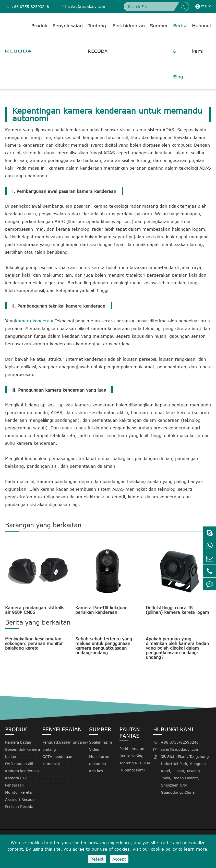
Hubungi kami (201, 38)
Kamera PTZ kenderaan (16, 782)
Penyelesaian (68, 26)
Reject (97, 859)
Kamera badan (18, 742)
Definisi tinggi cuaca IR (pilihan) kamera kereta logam (177, 610)
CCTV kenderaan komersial (57, 760)
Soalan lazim (101, 742)
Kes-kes (96, 771)
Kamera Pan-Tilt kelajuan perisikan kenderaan (101, 610)
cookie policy (164, 849)
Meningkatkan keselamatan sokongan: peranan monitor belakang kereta (34, 643)
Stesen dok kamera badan (22, 753)
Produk (39, 26)
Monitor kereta (18, 792)
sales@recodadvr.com (84, 7)
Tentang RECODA (98, 38)
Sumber (159, 26)
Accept (119, 859)
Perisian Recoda (19, 807)
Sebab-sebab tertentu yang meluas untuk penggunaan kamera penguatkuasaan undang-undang (104, 646)
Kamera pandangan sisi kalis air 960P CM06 (35, 610)
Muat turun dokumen (99, 760)
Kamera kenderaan (35, 321)
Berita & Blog (180, 51)
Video (94, 749)
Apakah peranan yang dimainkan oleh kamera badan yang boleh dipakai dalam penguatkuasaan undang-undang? (177, 648)
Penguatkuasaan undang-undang (65, 746)
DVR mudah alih (20, 764)
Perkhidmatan (129, 26)
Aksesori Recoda (20, 799)
